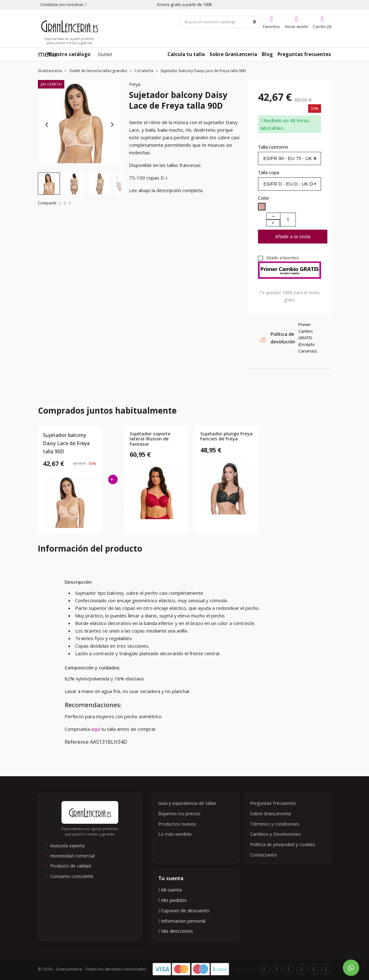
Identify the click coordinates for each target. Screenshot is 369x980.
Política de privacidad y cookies (283, 844)
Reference (77, 742)
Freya (135, 84)
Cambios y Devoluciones (275, 834)
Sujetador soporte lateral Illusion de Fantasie (150, 439)
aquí (96, 729)
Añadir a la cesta (293, 236)
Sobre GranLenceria (270, 814)
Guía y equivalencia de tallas (187, 803)
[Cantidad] (288, 220)
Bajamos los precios (179, 814)
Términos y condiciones (275, 824)
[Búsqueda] (221, 22)
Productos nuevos (177, 824)
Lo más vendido (175, 834)
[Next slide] (112, 125)
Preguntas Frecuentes (273, 803)
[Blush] (262, 208)
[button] (49, 184)
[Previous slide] (47, 125)
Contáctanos (264, 855)
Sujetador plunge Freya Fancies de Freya (226, 436)
